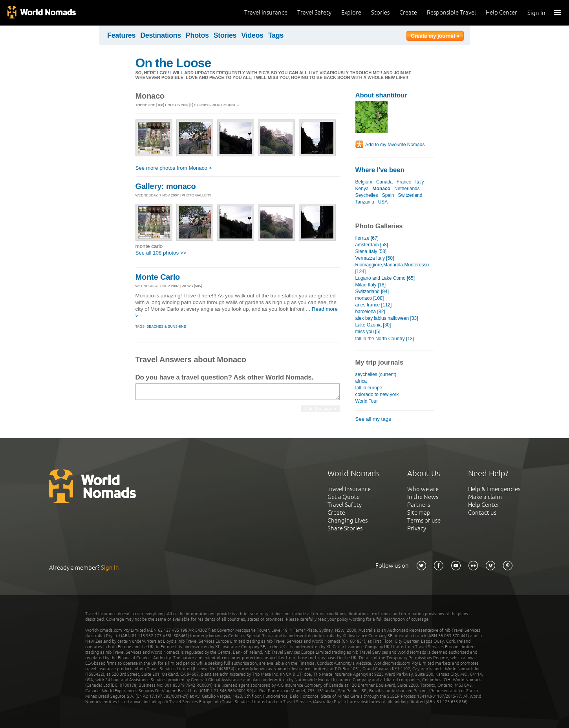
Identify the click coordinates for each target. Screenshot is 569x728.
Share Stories (345, 528)
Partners (419, 505)
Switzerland (410, 195)
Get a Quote (344, 497)
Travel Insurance (266, 12)
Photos (197, 35)
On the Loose (173, 63)
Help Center (501, 12)
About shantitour (381, 95)
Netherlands (407, 189)
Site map (419, 513)
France (404, 182)
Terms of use (424, 520)
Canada (384, 182)
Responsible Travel (451, 12)
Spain (388, 195)
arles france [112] (374, 305)
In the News (423, 497)
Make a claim (485, 497)
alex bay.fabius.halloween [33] (387, 318)
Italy (419, 182)
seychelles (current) (376, 374)
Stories (380, 12)
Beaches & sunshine (166, 326)
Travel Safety (314, 12)
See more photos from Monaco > (174, 168)
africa (361, 381)
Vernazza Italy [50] (375, 258)
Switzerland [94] (372, 292)
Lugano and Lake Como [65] (385, 278)
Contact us (482, 513)
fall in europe (369, 388)
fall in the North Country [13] (385, 339)
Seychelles (367, 195)
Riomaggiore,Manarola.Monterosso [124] (392, 268)
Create (408, 12)
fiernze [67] (367, 238)
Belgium (364, 182)
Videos (252, 35)
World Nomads (41, 13)
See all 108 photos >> (161, 253)
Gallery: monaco (166, 186)
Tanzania (365, 202)
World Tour (367, 401)
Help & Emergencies (494, 489)
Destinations (161, 35)
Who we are (423, 489)
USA (383, 202)
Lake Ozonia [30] (373, 325)
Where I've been (380, 170)
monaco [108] (370, 298)
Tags (276, 35)
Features (121, 35)
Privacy (417, 528)
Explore (351, 12)
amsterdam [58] (372, 245)
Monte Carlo (158, 277)
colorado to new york (377, 394)
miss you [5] (368, 332)
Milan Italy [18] (370, 285)
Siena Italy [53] (371, 251)
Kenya (362, 189)
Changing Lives (348, 520)
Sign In (536, 13)
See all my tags (373, 419)
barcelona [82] (370, 312)
